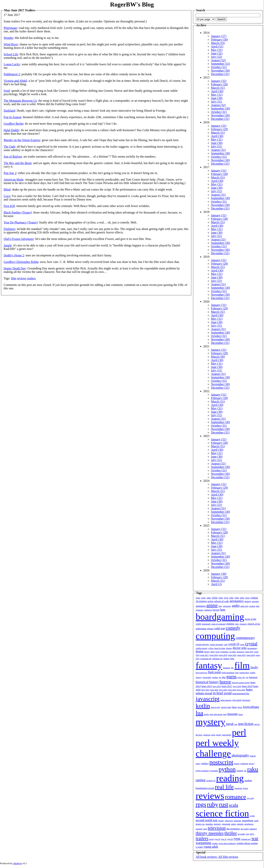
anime (212, 605)
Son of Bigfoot (13, 157)
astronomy (227, 606)
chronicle (243, 624)
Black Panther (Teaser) (18, 212)
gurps (232, 677)
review (245, 788)
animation (201, 606)
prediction (244, 764)
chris (237, 624)
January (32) (219, 81)
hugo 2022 (215, 690)
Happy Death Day (15, 268)
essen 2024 (251, 655)
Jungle (8, 245)
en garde (233, 652)
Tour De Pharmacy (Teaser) (21, 222)
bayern (216, 610)
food (237, 673)
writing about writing (247, 843)
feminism (227, 668)
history (214, 682)
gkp (224, 677)
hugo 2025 (241, 690)
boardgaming (220, 617)
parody (219, 735)
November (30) (220, 71)
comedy (233, 628)
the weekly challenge (249, 829)
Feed (7, 91)
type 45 (230, 839)
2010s (247, 598)
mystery (210, 722)
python (227, 769)
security (221, 821)
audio (236, 606)
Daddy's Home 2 (14, 255)
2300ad (254, 598)
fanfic (232, 659)
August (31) (218, 150)
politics (205, 763)
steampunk (226, 824)
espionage (240, 652)
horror (225, 682)
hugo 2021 (206, 690)
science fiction (222, 813)
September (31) (220, 64)
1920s (198, 598)
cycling (211, 648)
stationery (217, 824)
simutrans (237, 821)
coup (226, 644)
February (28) (219, 84)
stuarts (234, 824)
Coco (7, 196)
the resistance (233, 829)
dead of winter (220, 648)
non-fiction (246, 724)
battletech (208, 610)
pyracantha (214, 771)
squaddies (209, 824)
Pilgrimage (10, 28)
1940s (209, 598)
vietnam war (246, 839)
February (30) (219, 40)
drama (199, 651)
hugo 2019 (247, 686)
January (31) (219, 126)
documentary (252, 648)
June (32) (217, 53)
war (255, 838)
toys (252, 834)
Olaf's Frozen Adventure (19, 239)
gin (220, 677)
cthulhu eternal (201, 648)
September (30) (220, 108)
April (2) (216, 584)
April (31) (217, 46)
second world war (207, 820)
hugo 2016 (217, 686)
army (220, 606)
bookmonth (206, 624)
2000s (242, 598)
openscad (207, 735)
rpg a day (250, 798)
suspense (199, 829)
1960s (221, 598)
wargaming (203, 843)
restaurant (238, 788)
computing (215, 636)
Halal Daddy (11, 130)
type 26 (217, 839)
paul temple (227, 735)
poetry (198, 764)
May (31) (217, 50)
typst (237, 839)
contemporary (245, 638)
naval (230, 724)
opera (213, 735)
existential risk (206, 659)
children (230, 624)
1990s (237, 598)
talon (205, 829)
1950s (215, 598)
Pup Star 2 (10, 173)
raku (253, 769)
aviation (252, 606)
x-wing (199, 847)
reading (230, 778)
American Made (14, 180)
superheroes (249, 824)
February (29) (219, 129)
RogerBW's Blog (132, 4)
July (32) (216, 57)
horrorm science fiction (241, 683)
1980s (231, 598)
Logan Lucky (12, 64)
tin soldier (241, 834)
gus (247, 677)
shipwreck (229, 821)
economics (224, 652)
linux (234, 707)
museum (232, 714)
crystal (251, 644)
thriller (231, 833)
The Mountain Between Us (20, 101)
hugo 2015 (207, 686)
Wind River (11, 44)
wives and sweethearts (227, 843)
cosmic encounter (216, 644)
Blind (7, 189)
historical (202, 682)
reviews (22, 278)
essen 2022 (232, 655)
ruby (213, 804)
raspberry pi (211, 781)
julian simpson (226, 700)
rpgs (201, 804)
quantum (240, 771)
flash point (214, 672)
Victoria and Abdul (15, 81)
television (217, 828)
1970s (226, 598)
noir (236, 724)
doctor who (239, 648)
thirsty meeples (210, 833)
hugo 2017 (227, 686)
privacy (252, 764)
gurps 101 (241, 677)
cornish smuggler (202, 644)
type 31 (224, 839)
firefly (254, 667)
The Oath (9, 147)
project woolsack (202, 771)
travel (211, 839)
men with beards (216, 714)
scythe (252, 816)
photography (240, 755)
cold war (220, 628)
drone (213, 652)
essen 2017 (204, 655)
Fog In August (12, 117)
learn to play (216, 707)
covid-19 (234, 644)
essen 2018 (214, 655)
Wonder (8, 38)
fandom (226, 659)
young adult (211, 847)
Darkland (9, 111)
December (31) (220, 74)
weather (215, 843)
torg (248, 834)
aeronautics (237, 601)
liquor (240, 707)
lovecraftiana (251, 707)
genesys (199, 677)
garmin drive (244, 673)
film (13, 278)
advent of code (222, 601)
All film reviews (228, 857)
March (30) (218, 357)
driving (207, 652)
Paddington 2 (12, 74)
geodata (215, 677)
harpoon (253, 677)
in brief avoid (222, 693)
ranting (201, 780)
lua (199, 713)
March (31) (218, 88)
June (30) (217, 98)
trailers (31, 278)
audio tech (244, 606)
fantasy (209, 665)
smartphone (248, 820)
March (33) (218, 43)
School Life (11, 54)
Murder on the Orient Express (22, 140)
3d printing (201, 601)
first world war (201, 673)
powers (237, 764)
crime (242, 644)
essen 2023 (241, 655)
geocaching (207, 677)
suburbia (240, 824)
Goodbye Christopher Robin (21, 262)
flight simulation (228, 673)
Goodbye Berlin (13, 124)
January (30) (219, 574)
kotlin (203, 706)
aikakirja (248, 601)
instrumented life (241, 693)
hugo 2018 (237, 686)
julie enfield (237, 700)
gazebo (253, 673)
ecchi (218, 652)
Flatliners (9, 229)
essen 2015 (249, 652)
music (241, 714)
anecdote (255, 601)
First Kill (9, 206)
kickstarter (246, 700)
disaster (229, 648)
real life (224, 787)
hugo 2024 (232, 690)
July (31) (216, 102)
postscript (221, 762)
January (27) (219, 36)
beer (223, 610)
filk (232, 668)
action (210, 601)
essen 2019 (223, 655)
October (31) (219, 67)
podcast (253, 756)
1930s (203, 598)
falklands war (217, 659)
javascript (208, 699)
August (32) (218, 60)
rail (245, 771)
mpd (225, 714)
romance (235, 797)
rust (224, 804)
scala (234, 805)
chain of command (218, 624)
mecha (206, 714)
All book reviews (206, 857)
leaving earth (226, 707)
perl (239, 732)
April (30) (217, 91)
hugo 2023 (223, 690)
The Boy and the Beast (18, 163)
